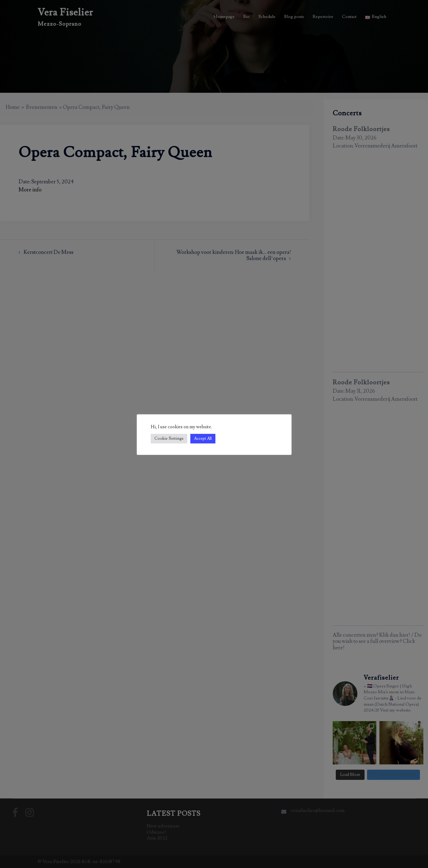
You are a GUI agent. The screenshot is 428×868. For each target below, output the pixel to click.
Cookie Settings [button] (169, 438)
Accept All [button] (203, 438)
